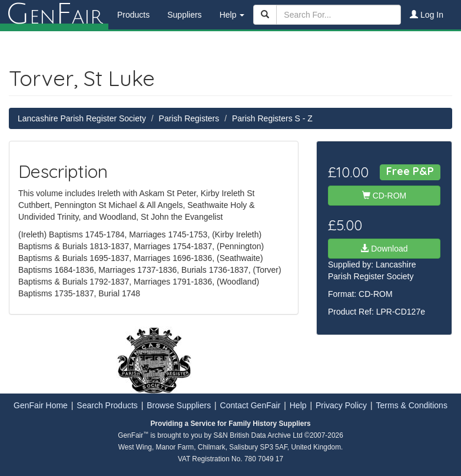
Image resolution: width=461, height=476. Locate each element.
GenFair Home (41, 405)
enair (54, 15)
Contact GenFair (251, 405)
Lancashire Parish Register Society (82, 118)
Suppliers (184, 15)
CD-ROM (384, 196)
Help (298, 405)
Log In (427, 15)
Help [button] (232, 15)
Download (384, 249)
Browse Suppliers (179, 405)
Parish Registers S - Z (272, 118)
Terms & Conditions (412, 405)
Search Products (107, 405)
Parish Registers (189, 118)
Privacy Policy (341, 405)
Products (133, 15)
